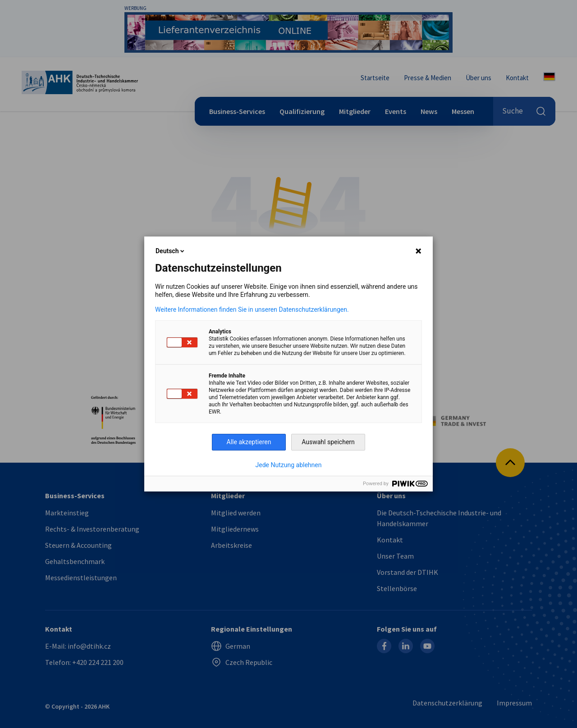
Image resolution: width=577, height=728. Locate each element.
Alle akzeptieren (249, 442)
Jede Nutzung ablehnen (289, 465)
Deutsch (171, 251)
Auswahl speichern (328, 442)
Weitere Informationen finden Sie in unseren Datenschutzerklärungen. (252, 309)
